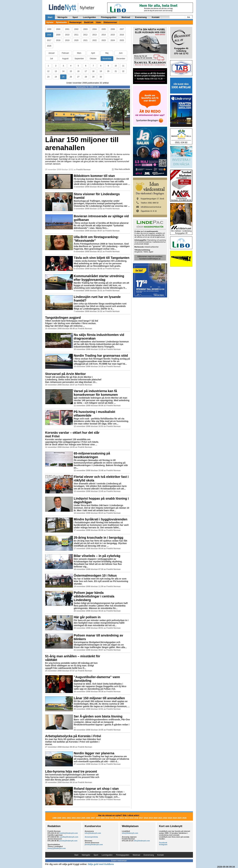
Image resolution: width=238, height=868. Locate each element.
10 (116, 66)
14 (63, 71)
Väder (98, 22)
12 (48, 71)
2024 (113, 40)
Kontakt (156, 17)
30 (101, 77)
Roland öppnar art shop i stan (96, 789)
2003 (85, 29)
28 (86, 77)
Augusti (65, 59)
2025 (122, 40)
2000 (58, 29)
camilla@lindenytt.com (69, 837)
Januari (51, 53)
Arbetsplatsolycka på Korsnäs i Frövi (73, 736)
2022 (94, 40)
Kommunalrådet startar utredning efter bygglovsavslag (99, 278)
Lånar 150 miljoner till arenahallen (82, 144)
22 (123, 71)
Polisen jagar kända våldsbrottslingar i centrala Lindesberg (94, 596)
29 (93, 77)
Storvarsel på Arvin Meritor (66, 374)
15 (71, 71)
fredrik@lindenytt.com (69, 833)
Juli (51, 59)
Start (50, 17)
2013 (94, 35)
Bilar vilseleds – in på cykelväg (97, 556)
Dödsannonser (110, 22)
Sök (188, 17)
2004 (94, 29)
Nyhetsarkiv (61, 22)
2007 (122, 29)
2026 (49, 46)
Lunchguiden (89, 17)
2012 (85, 35)
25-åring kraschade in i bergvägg (99, 538)
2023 (104, 40)
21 (116, 71)
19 (101, 71)
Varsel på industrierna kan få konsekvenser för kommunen (96, 393)
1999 (49, 29)
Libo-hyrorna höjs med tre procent (71, 771)
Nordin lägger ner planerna (94, 753)
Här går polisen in (87, 617)
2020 (76, 40)
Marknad (126, 17)
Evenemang (141, 17)
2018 (58, 40)
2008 (49, 35)
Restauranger (75, 22)
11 (123, 66)
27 (78, 77)
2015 (113, 35)
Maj (107, 53)
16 (78, 71)
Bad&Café (89, 22)
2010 (67, 35)
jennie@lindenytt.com (68, 841)
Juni (121, 53)
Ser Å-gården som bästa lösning (98, 716)
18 (93, 71)
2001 (67, 29)
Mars (79, 53)
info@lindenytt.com (93, 833)
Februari (65, 53)
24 (56, 77)
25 (63, 77)
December (121, 59)
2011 (76, 35)
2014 (104, 35)
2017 (49, 40)
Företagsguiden (109, 17)
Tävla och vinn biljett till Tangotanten (102, 258)
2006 (113, 29)
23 (48, 77)
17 (86, 71)
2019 (67, 40)
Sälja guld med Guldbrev (101, 864)
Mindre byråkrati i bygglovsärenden (101, 519)
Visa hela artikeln (121, 169)
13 (56, 71)
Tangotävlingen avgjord (63, 318)
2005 (104, 29)
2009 (58, 35)
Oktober (93, 59)
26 (71, 77)
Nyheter (50, 22)
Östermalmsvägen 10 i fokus (95, 575)
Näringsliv (62, 17)
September (79, 59)
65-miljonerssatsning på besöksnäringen (92, 455)
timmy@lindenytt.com (57, 848)
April (93, 53)
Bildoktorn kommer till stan (94, 176)
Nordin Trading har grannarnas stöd (101, 356)
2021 (85, 40)
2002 (76, 29)
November (107, 59)
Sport (75, 17)
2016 (122, 35)
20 (108, 71)
